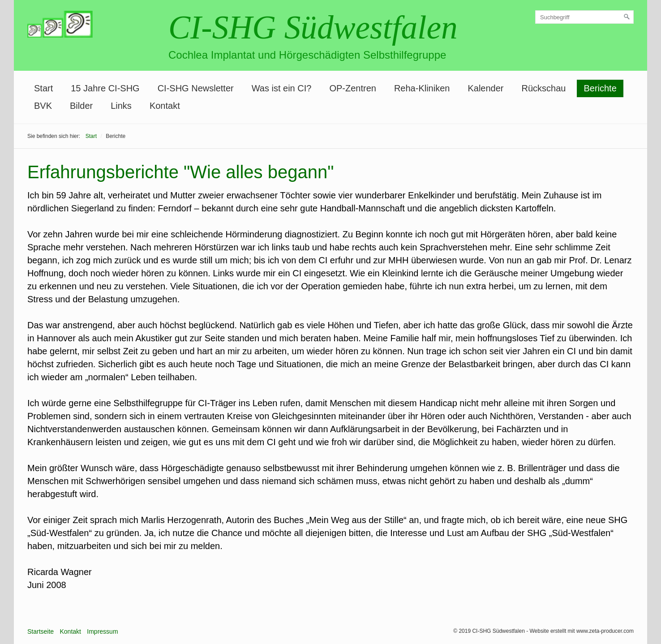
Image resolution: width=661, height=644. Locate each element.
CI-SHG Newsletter (196, 88)
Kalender (485, 88)
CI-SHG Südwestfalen (313, 28)
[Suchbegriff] (584, 17)
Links (121, 106)
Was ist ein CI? (282, 88)
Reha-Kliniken (422, 88)
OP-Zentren (352, 88)
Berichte (600, 88)
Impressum (102, 631)
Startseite (41, 631)
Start (43, 88)
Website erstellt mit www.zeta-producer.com (582, 631)
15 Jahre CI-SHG (105, 88)
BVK (43, 106)
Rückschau (543, 88)
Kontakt (165, 106)
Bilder (81, 106)
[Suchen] (627, 17)
